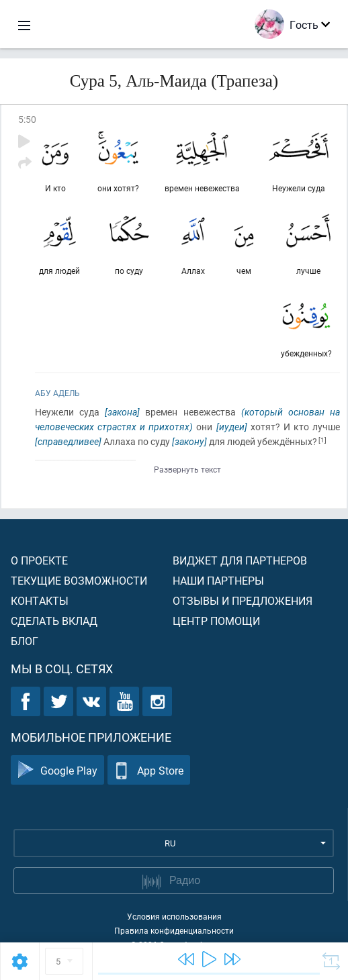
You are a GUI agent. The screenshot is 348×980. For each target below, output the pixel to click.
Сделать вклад (54, 621)
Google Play (57, 770)
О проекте (39, 560)
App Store (149, 770)
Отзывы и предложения (243, 600)
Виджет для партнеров (240, 560)
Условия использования (174, 916)
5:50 (27, 119)
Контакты (40, 600)
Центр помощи (216, 621)
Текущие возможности (79, 580)
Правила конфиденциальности (174, 930)
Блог (25, 641)
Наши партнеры (218, 580)
